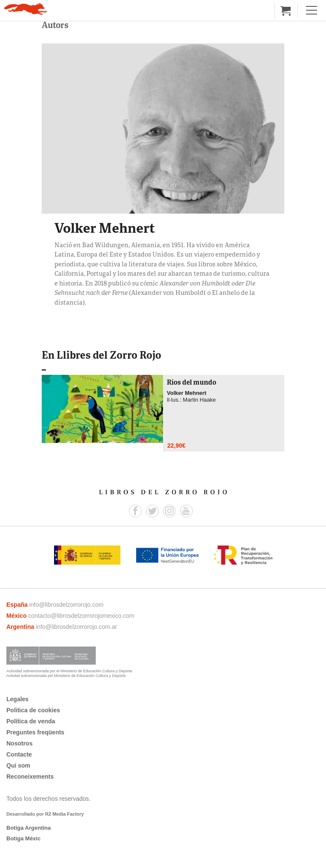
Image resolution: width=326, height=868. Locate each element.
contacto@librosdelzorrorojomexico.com (81, 616)
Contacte (19, 754)
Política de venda (31, 721)
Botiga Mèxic (23, 838)
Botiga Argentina (29, 828)
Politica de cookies (33, 710)
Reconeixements (30, 777)
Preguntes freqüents (35, 732)
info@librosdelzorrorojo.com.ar (76, 627)
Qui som (18, 765)
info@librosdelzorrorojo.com (67, 605)
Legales (17, 699)
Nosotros (19, 743)
